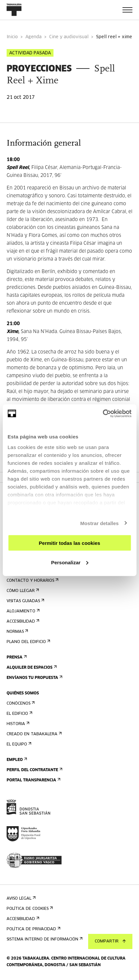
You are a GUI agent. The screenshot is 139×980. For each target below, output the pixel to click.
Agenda (34, 37)
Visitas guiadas (25, 601)
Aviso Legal (20, 898)
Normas (17, 632)
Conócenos (20, 703)
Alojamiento (22, 611)
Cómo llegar (22, 591)
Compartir (110, 941)
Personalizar (70, 562)
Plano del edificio (28, 642)
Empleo (16, 760)
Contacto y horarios (32, 581)
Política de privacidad (33, 929)
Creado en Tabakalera (34, 734)
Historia (17, 724)
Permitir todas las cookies (70, 543)
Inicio (12, 37)
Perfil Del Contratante (34, 770)
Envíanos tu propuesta (34, 678)
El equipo (18, 744)
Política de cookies (29, 909)
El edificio (19, 714)
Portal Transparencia (33, 780)
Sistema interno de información (44, 939)
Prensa (16, 657)
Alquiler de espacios (31, 668)
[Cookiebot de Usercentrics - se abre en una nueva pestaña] (103, 413)
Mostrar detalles (100, 523)
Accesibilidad (22, 621)
